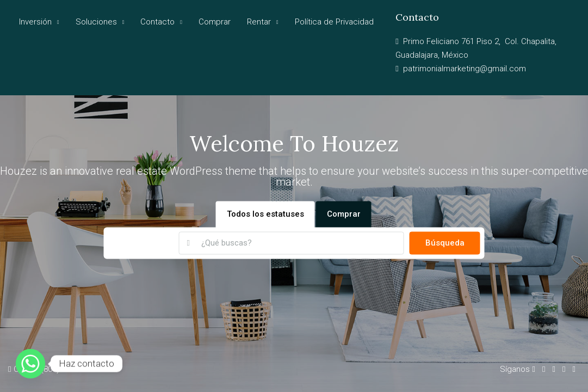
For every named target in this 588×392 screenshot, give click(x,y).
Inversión (35, 22)
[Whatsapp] (30, 364)
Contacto (157, 22)
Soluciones (96, 22)
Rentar (259, 22)
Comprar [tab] (344, 215)
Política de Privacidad (334, 22)
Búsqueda (445, 243)
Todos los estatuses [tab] (265, 215)
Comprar (215, 22)
